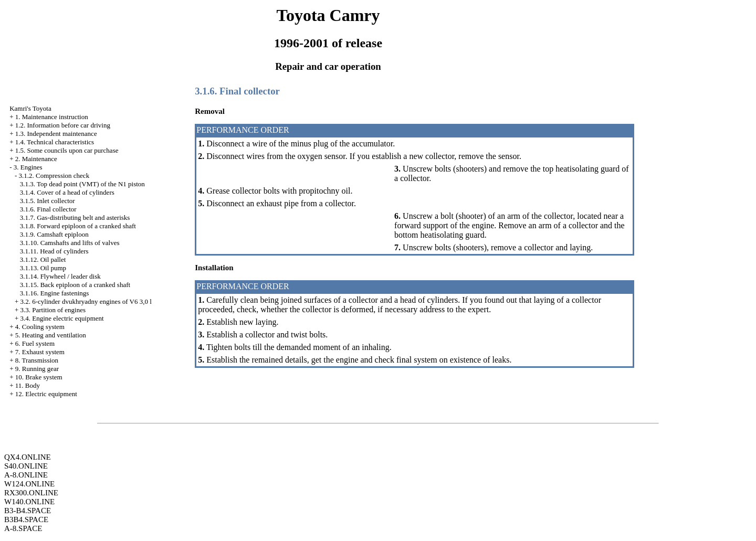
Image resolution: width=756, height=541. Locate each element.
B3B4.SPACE (26, 519)
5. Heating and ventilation (51, 335)
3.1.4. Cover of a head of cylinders (67, 192)
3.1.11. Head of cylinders (54, 251)
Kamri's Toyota (30, 108)
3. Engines (28, 167)
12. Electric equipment (46, 394)
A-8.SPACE (23, 528)
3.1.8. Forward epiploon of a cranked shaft (78, 226)
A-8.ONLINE (26, 475)
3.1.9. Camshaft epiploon (54, 234)
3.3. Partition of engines (53, 310)
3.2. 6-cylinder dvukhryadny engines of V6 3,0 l (86, 301)
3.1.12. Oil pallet (43, 259)
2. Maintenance (36, 159)
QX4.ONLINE (28, 457)
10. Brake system (39, 377)
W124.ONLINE (29, 484)
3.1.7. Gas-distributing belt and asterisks (75, 218)
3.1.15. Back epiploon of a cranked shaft (75, 285)
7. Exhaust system (40, 352)
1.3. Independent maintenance (56, 134)
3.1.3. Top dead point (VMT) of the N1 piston (82, 184)
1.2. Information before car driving (63, 125)
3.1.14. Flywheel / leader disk (60, 276)
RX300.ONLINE (31, 493)
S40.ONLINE (26, 466)
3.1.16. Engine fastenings (55, 293)
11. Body (28, 385)
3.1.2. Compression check (54, 176)
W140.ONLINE (29, 502)
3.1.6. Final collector (48, 209)
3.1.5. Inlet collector (48, 201)
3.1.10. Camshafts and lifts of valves (70, 243)
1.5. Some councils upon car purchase (67, 150)
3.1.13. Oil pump (43, 268)
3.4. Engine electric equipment (62, 318)
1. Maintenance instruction (52, 117)
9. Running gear (37, 369)
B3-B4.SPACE (28, 511)
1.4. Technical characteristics (55, 142)
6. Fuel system (35, 343)
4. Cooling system (40, 327)
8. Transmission (37, 360)
